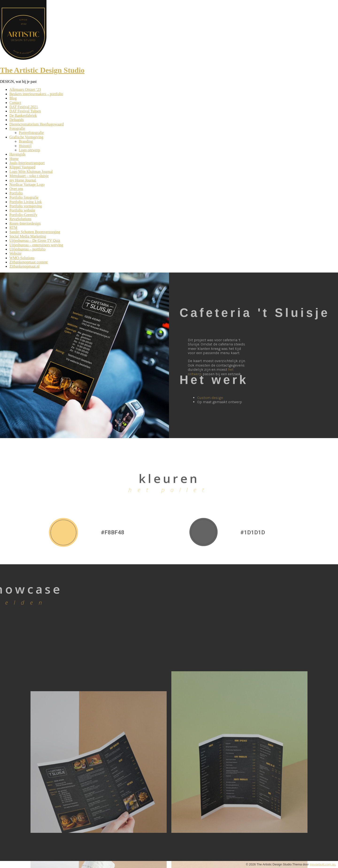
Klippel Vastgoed (22, 167)
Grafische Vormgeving (26, 137)
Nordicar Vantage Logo (27, 184)
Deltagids (17, 120)
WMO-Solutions (22, 258)
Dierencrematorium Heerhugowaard (36, 124)
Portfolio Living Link (26, 202)
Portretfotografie (31, 133)
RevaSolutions (20, 219)
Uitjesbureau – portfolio (27, 249)
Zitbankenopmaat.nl (24, 266)
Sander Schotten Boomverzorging (35, 232)
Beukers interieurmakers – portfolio (36, 94)
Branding (26, 141)
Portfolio (16, 193)
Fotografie (17, 128)
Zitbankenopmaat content (29, 262)
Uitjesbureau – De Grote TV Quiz (35, 241)
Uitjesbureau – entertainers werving (36, 245)
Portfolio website (22, 210)
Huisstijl (25, 146)
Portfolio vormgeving (26, 206)
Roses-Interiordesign (25, 223)
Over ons (16, 189)
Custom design (210, 404)
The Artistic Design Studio (42, 70)
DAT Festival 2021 (24, 107)
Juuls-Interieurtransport (27, 163)
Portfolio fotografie (24, 197)
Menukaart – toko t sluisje (29, 176)
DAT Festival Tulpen (25, 111)
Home (14, 159)
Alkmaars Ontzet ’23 (25, 89)
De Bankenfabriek (23, 116)
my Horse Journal (23, 180)
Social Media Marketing (28, 236)
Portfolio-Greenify (23, 215)
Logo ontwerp (29, 150)
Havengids (17, 154)
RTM (13, 228)
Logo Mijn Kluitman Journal (31, 172)
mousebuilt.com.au (322, 864)
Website (15, 253)
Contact (15, 103)
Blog (13, 98)
